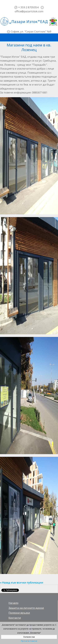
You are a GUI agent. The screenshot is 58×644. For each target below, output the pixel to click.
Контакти (15, 618)
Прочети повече (29, 641)
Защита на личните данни (26, 608)
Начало (13, 603)
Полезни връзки (19, 613)
